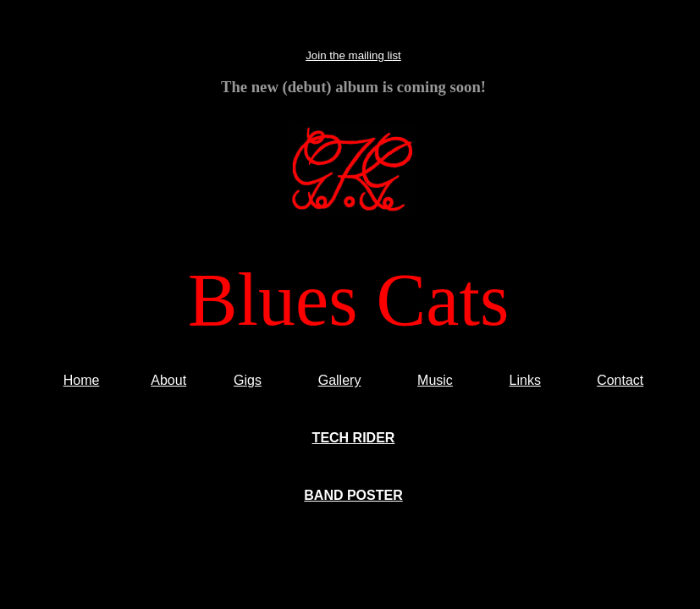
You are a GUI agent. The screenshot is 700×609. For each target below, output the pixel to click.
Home (82, 380)
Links (525, 380)
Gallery (340, 380)
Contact (620, 380)
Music (435, 380)
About (168, 380)
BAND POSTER (353, 495)
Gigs (248, 380)
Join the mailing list (353, 55)
